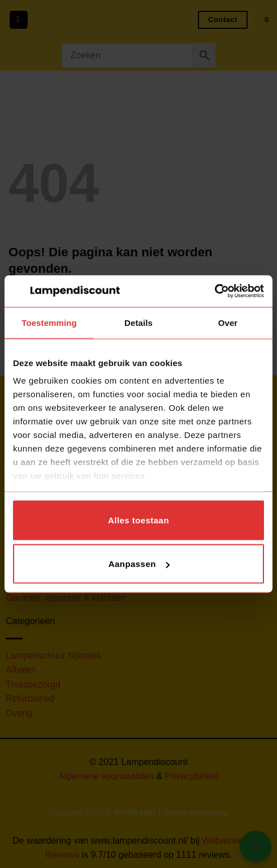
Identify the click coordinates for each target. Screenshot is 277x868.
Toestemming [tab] (49, 322)
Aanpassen (139, 564)
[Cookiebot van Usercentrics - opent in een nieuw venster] (215, 291)
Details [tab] (138, 322)
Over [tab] (228, 322)
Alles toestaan (138, 520)
